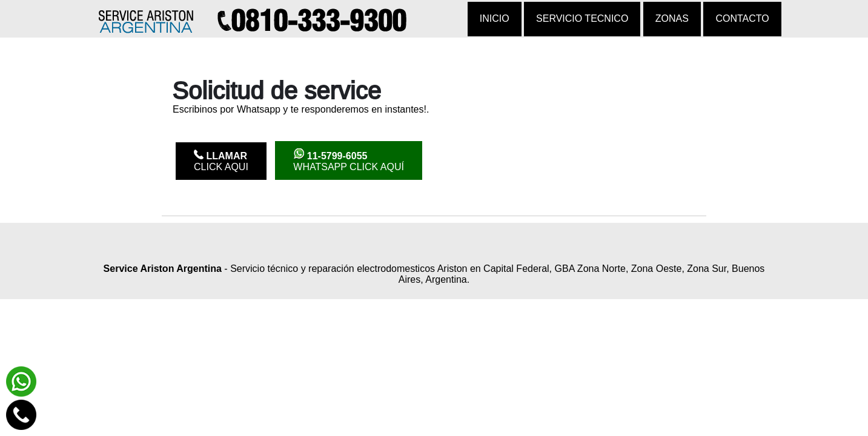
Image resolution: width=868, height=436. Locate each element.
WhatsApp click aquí (349, 160)
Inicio (495, 18)
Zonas (672, 18)
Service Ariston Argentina (163, 269)
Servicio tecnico (582, 18)
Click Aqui (221, 161)
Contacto (742, 18)
